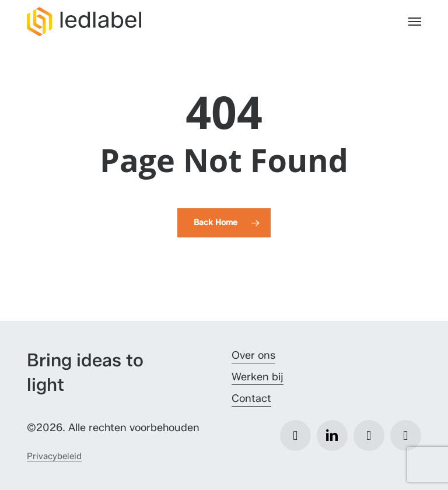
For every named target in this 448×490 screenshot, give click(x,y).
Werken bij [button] (258, 377)
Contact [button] (251, 398)
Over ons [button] (253, 355)
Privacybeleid (54, 456)
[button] (415, 22)
